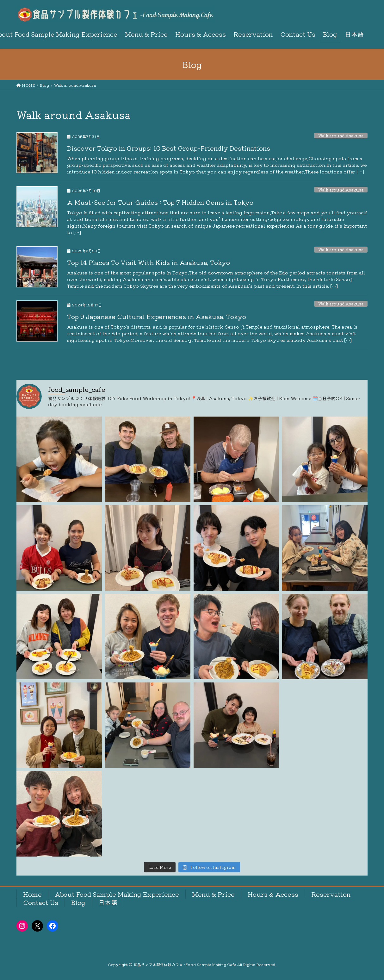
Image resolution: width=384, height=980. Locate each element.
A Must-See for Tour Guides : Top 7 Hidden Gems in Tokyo (160, 202)
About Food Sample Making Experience (117, 894)
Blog (78, 902)
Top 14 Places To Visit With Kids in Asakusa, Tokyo (149, 262)
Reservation (331, 894)
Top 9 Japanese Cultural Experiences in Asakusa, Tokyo (157, 316)
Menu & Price (213, 894)
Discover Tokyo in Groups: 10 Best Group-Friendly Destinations (169, 148)
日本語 (108, 902)
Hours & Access (273, 894)
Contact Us (41, 902)
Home (32, 894)
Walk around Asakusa (341, 136)
